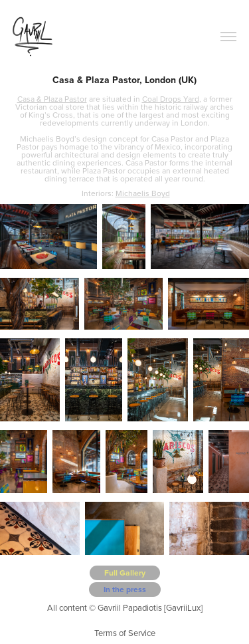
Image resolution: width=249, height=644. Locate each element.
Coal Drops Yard (171, 99)
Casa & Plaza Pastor (52, 99)
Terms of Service (125, 633)
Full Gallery (125, 573)
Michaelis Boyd (143, 193)
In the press (125, 589)
